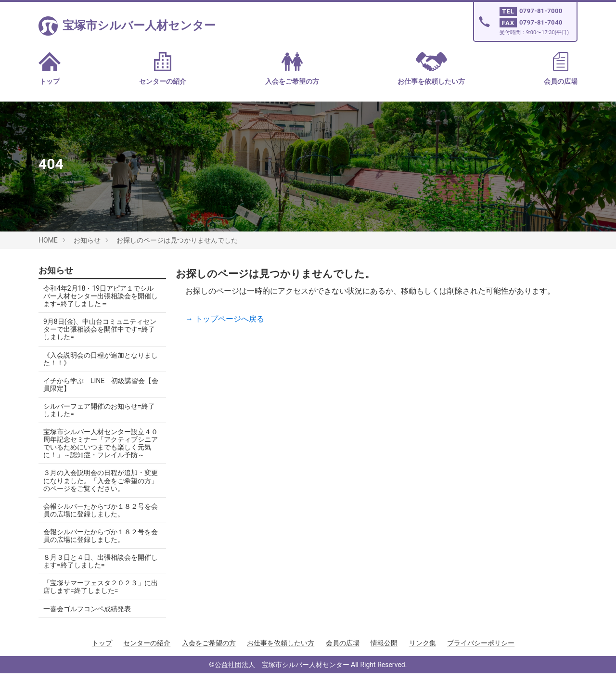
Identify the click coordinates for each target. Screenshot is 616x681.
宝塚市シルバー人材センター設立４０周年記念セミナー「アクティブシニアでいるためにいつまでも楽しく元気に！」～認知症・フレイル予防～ (97, 447)
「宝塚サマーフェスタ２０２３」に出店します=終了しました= (97, 594)
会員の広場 (561, 69)
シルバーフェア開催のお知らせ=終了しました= (99, 410)
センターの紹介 (163, 69)
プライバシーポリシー (481, 651)
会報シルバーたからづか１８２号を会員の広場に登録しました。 (97, 518)
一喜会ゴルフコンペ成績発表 (87, 617)
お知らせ (87, 240)
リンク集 (423, 651)
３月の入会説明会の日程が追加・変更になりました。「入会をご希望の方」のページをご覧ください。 (97, 488)
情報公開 (384, 651)
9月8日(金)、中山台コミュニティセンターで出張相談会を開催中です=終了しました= (99, 329)
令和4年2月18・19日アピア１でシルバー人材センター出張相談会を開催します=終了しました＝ (98, 296)
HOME (48, 240)
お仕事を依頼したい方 (431, 69)
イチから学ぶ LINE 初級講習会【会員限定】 (94, 385)
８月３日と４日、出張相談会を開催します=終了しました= (97, 569)
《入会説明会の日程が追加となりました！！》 (97, 359)
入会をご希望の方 (292, 69)
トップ (50, 69)
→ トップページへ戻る (225, 319)
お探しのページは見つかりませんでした (177, 240)
